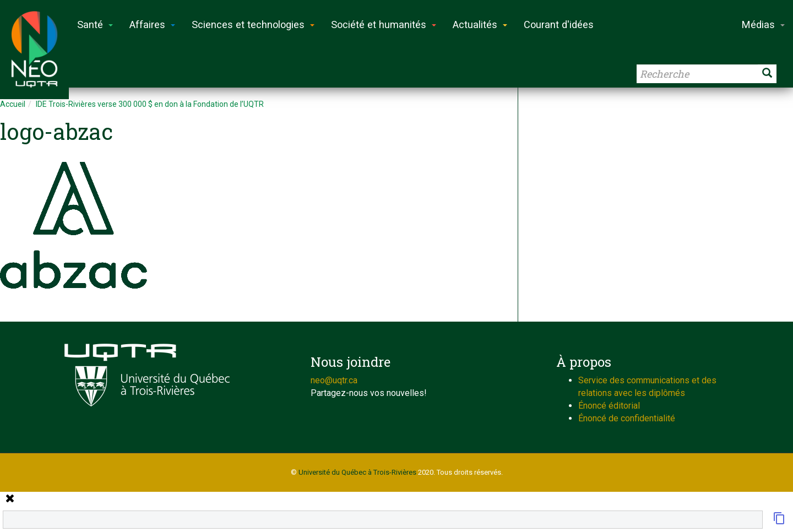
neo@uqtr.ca (334, 380)
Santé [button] (95, 25)
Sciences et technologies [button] (253, 25)
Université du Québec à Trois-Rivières (357, 472)
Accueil (13, 104)
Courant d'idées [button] (559, 25)
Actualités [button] (480, 25)
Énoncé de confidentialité (627, 418)
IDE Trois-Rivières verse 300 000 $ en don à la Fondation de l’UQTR (150, 104)
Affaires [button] (152, 25)
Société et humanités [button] (384, 25)
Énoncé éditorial (609, 406)
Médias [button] (763, 25)
